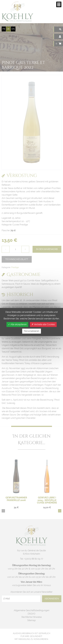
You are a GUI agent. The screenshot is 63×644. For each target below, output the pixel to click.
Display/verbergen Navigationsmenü (59, 4)
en (13, 29)
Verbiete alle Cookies (43, 324)
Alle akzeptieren (17, 324)
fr (4, 29)
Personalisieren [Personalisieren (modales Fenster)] (32, 331)
